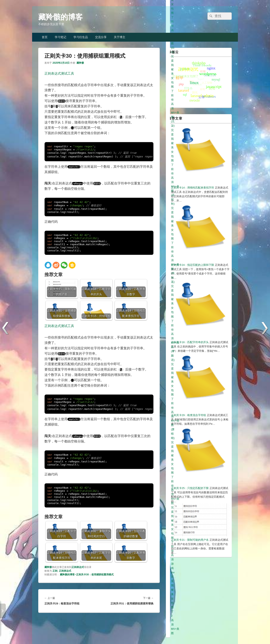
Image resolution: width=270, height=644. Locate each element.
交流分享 (101, 37)
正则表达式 (78, 567)
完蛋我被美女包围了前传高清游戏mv (193, 509)
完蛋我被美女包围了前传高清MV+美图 (194, 505)
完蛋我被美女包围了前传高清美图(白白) (195, 479)
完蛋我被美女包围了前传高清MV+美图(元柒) (197, 483)
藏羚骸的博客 (61, 17)
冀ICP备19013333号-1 (219, 630)
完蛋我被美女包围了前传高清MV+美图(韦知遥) (199, 492)
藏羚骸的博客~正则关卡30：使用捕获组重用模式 (87, 575)
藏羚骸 (80, 63)
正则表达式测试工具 (59, 73)
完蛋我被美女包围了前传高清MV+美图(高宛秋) (199, 487)
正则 (55, 571)
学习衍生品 (81, 37)
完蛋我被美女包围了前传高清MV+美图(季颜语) (199, 496)
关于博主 (120, 37)
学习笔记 (61, 37)
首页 (45, 37)
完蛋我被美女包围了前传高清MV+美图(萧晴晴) (199, 500)
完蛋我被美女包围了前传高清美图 (191, 474)
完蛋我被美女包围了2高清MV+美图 (192, 513)
